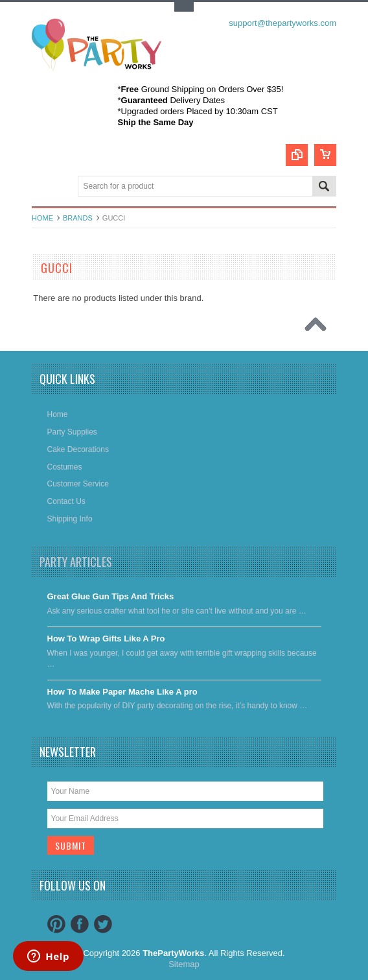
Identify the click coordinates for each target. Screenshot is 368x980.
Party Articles (76, 562)
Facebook (80, 924)
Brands (78, 218)
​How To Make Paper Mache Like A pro (122, 692)
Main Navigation (43, 187)
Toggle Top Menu (184, 7)
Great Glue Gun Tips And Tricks (111, 596)
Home (42, 218)
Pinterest (56, 924)
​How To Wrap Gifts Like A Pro (106, 639)
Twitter (103, 924)
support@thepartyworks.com (282, 23)
